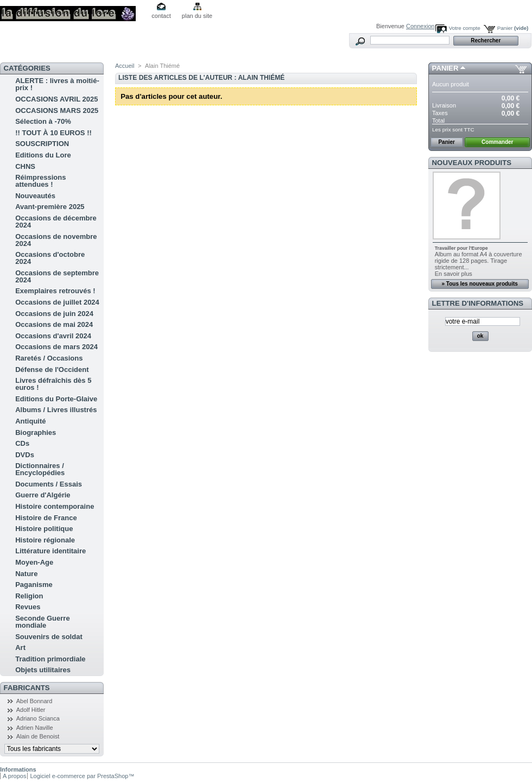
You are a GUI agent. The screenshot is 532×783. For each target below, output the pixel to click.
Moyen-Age (34, 562)
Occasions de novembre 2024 (56, 240)
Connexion (420, 26)
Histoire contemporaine (55, 506)
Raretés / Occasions (49, 358)
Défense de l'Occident (52, 370)
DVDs (25, 455)
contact (161, 16)
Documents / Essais (49, 484)
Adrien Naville (35, 728)
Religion (29, 596)
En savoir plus (454, 274)
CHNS (25, 166)
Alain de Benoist (38, 736)
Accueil (125, 66)
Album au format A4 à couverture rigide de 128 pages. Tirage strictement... (479, 261)
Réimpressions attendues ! (40, 181)
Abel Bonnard (34, 701)
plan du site (197, 16)
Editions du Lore (43, 155)
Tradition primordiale (50, 659)
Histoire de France (46, 518)
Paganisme (34, 585)
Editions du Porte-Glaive (56, 399)
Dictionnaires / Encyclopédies (40, 469)
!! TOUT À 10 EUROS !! (53, 133)
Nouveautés (35, 196)
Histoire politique (44, 529)
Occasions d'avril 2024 (53, 336)
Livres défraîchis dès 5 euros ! (53, 384)
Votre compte (465, 28)
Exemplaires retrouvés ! (55, 291)
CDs (22, 443)
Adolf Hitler (31, 710)
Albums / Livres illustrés (56, 410)
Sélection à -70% (43, 121)
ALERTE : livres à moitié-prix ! (57, 84)
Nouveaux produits (472, 163)
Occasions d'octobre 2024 (50, 258)
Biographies (36, 432)
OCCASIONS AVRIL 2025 (56, 99)
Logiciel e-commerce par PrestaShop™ (82, 776)
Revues (28, 607)
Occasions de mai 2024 (54, 324)
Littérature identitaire (50, 551)
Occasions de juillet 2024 (57, 302)
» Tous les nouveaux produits (479, 284)
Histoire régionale (45, 540)
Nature (26, 574)
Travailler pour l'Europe (461, 248)
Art (20, 648)
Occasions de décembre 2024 (56, 222)
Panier (513, 28)
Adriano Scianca (38, 718)
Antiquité (30, 421)
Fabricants (27, 688)
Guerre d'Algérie (43, 495)
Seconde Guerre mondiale (42, 622)
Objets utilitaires (43, 670)
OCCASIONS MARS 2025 (57, 110)
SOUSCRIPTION (42, 144)
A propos (14, 776)
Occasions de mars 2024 (56, 347)
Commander (497, 142)
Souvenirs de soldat (49, 637)
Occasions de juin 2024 (54, 314)
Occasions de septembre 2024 (57, 276)
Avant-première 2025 (50, 207)
